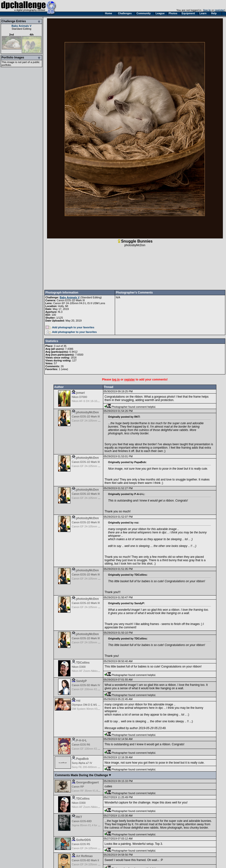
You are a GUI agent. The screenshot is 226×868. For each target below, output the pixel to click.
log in (207, 10)
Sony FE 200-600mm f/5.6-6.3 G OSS (94, 767)
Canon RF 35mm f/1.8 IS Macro (91, 791)
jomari (81, 393)
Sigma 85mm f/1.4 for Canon (89, 825)
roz (78, 701)
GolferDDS (84, 840)
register (219, 10)
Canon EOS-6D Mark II (86, 860)
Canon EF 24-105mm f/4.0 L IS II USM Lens (79, 303)
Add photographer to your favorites (71, 332)
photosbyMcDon (135, 245)
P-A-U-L (82, 740)
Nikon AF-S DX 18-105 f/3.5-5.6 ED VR (95, 401)
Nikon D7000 (80, 397)
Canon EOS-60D (82, 821)
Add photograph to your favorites (70, 327)
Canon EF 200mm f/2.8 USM (89, 689)
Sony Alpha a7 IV (82, 763)
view (64, 369)
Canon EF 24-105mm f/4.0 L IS (90, 848)
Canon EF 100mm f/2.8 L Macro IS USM (96, 749)
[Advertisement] (135, 268)
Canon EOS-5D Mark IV (86, 685)
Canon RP (78, 787)
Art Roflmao (85, 856)
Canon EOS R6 (81, 745)
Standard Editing (21, 29)
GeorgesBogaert (88, 782)
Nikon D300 (79, 667)
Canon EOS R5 (81, 844)
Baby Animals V (22, 26)
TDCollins (83, 663)
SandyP (82, 681)
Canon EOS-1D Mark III (71, 300)
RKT (79, 817)
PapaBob (82, 759)
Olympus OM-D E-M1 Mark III (89, 705)
